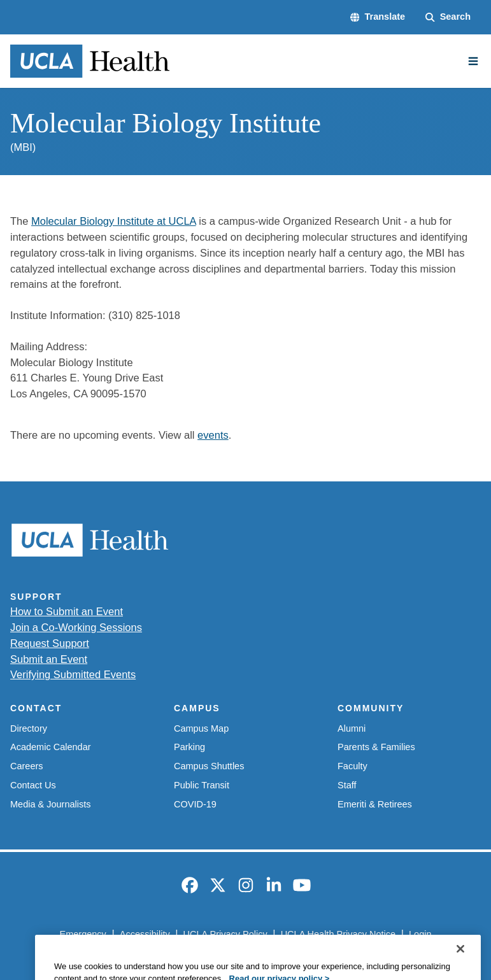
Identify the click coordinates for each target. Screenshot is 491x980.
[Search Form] (448, 17)
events (213, 435)
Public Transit (202, 785)
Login (420, 934)
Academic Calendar (51, 747)
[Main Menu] (473, 61)
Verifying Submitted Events (73, 674)
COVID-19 (195, 804)
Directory (29, 728)
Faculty (352, 766)
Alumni (352, 728)
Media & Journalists (51, 804)
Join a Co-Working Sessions (76, 627)
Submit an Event (49, 659)
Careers (27, 766)
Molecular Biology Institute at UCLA (114, 221)
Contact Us (33, 785)
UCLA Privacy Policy (225, 934)
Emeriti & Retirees (375, 804)
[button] (378, 17)
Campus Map (201, 728)
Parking (189, 747)
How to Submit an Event (67, 611)
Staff (347, 785)
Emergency (82, 934)
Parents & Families (376, 747)
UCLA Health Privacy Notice (338, 934)
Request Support (50, 643)
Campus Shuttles (209, 766)
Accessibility (145, 934)
